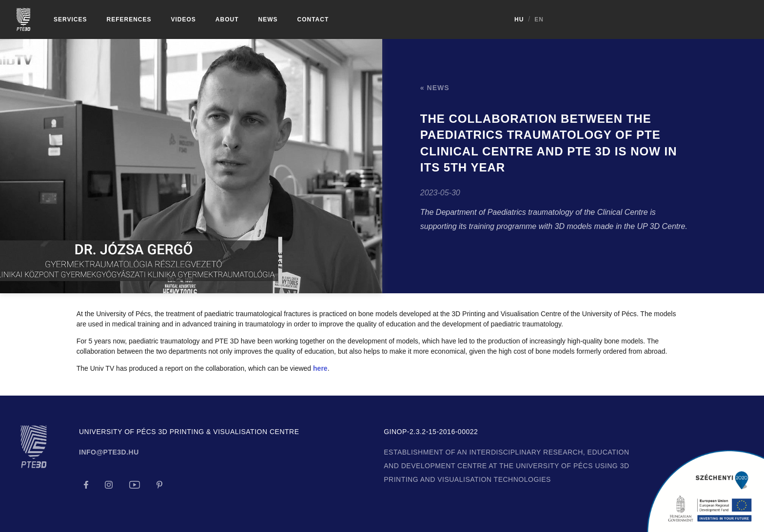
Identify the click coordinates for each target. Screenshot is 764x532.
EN (748, 19)
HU (728, 19)
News (268, 19)
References (129, 19)
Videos (183, 19)
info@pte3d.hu (109, 452)
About (227, 19)
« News (435, 88)
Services (70, 19)
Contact (313, 19)
